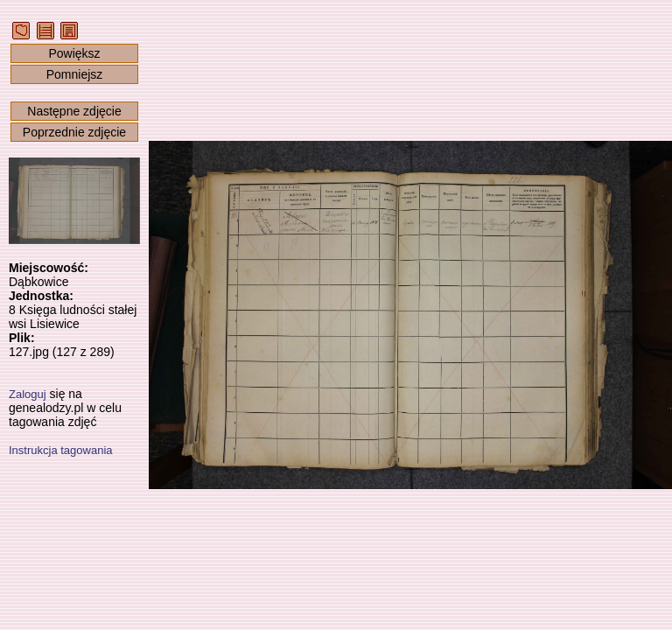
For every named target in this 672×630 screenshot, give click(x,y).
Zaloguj (28, 394)
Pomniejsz (75, 74)
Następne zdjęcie (74, 111)
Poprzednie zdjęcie (74, 132)
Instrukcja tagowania (61, 450)
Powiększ (74, 53)
